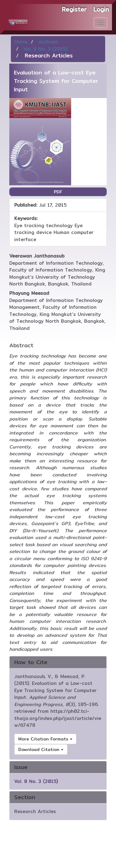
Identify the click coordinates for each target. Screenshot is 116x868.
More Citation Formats (45, 739)
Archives (48, 42)
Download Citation (41, 749)
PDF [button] (58, 192)
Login (101, 9)
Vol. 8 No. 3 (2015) (45, 49)
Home (21, 42)
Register (74, 9)
